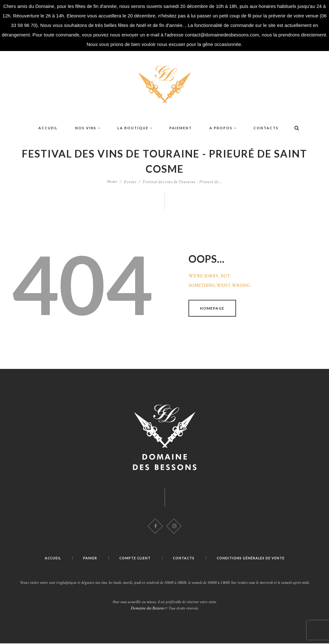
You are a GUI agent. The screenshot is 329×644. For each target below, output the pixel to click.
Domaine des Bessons (148, 609)
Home (112, 182)
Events (130, 182)
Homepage (213, 308)
